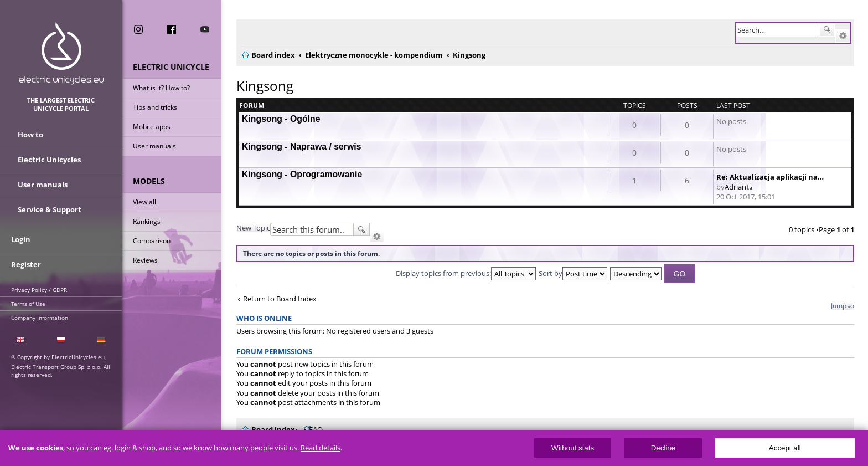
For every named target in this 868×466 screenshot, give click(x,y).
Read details (321, 448)
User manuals (154, 146)
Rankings (147, 221)
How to (30, 135)
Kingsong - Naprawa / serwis (302, 147)
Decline (663, 448)
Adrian (735, 187)
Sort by (573, 273)
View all (144, 202)
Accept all (785, 448)
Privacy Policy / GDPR (39, 290)
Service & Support (50, 209)
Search (827, 30)
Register (26, 264)
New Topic (253, 228)
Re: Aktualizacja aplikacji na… (770, 177)
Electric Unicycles (49, 160)
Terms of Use (28, 304)
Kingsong (265, 86)
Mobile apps (152, 127)
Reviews (145, 260)
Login (21, 239)
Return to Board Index (280, 299)
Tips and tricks (155, 107)
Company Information (40, 318)
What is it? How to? (161, 88)
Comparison (152, 241)
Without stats (573, 448)
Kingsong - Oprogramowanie (302, 174)
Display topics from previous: (466, 273)
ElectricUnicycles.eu (61, 53)
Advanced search (843, 36)
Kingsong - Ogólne (281, 119)
